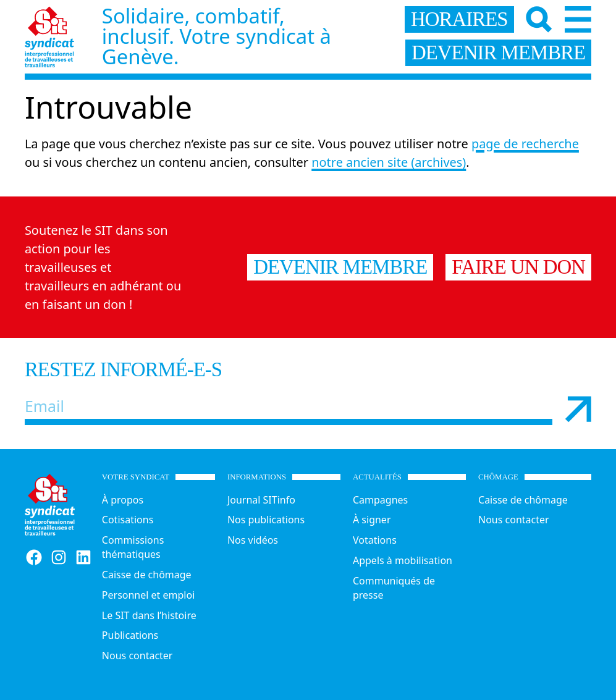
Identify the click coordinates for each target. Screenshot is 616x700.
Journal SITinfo (261, 500)
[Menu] (578, 19)
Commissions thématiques (133, 547)
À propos (123, 500)
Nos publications (266, 520)
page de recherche (525, 144)
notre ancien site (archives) (389, 162)
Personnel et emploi (148, 595)
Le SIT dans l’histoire (149, 615)
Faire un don (518, 267)
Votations (375, 540)
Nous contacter (137, 656)
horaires (459, 19)
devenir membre (498, 53)
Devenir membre (340, 267)
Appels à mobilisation (403, 560)
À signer (372, 520)
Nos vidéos (253, 540)
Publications (130, 635)
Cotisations (128, 520)
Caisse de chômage (147, 575)
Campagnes (380, 500)
